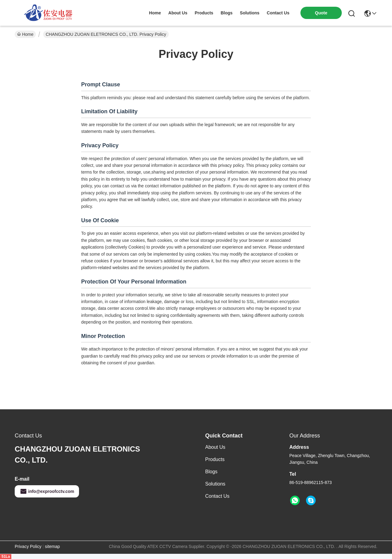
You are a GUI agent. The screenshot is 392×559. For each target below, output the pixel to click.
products (204, 13)
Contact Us (217, 496)
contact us (278, 13)
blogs (226, 13)
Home (155, 13)
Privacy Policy (28, 546)
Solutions (215, 484)
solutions (250, 13)
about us (178, 13)
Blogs (211, 472)
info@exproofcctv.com (47, 491)
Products (215, 459)
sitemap (53, 546)
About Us (215, 447)
